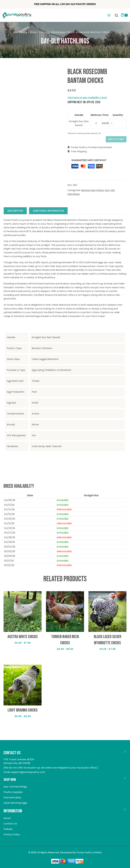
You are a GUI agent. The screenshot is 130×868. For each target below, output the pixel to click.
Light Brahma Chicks (23, 712)
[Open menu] (109, 15)
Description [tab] (16, 212)
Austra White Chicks (23, 638)
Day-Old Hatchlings (65, 41)
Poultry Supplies (13, 792)
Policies (8, 829)
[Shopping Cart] (124, 15)
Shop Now (11, 780)
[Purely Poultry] (17, 15)
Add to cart (114, 140)
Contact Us (10, 824)
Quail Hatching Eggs (15, 803)
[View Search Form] (116, 15)
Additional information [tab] (50, 212)
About (7, 818)
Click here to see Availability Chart (87, 98)
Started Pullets (12, 798)
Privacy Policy (12, 835)
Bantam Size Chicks (92, 192)
